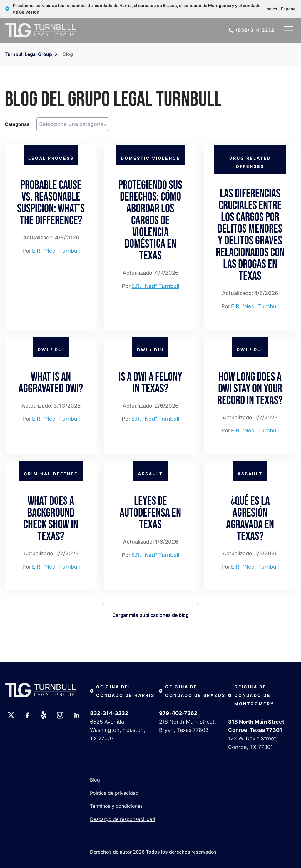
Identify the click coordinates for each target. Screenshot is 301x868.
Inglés (271, 9)
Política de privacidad (114, 793)
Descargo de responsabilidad (123, 819)
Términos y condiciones (116, 806)
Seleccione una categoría (71, 124)
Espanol (289, 9)
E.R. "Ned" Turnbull (56, 251)
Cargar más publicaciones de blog (150, 615)
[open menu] (289, 30)
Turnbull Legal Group (28, 54)
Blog (95, 780)
